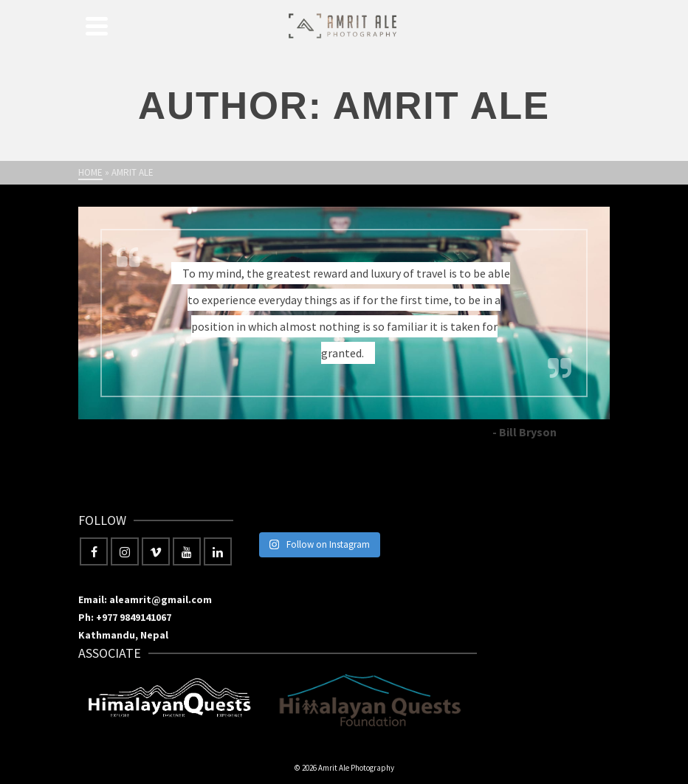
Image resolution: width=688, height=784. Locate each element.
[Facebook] (94, 551)
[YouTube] (187, 551)
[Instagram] (125, 551)
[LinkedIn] (218, 551)
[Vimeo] (156, 551)
